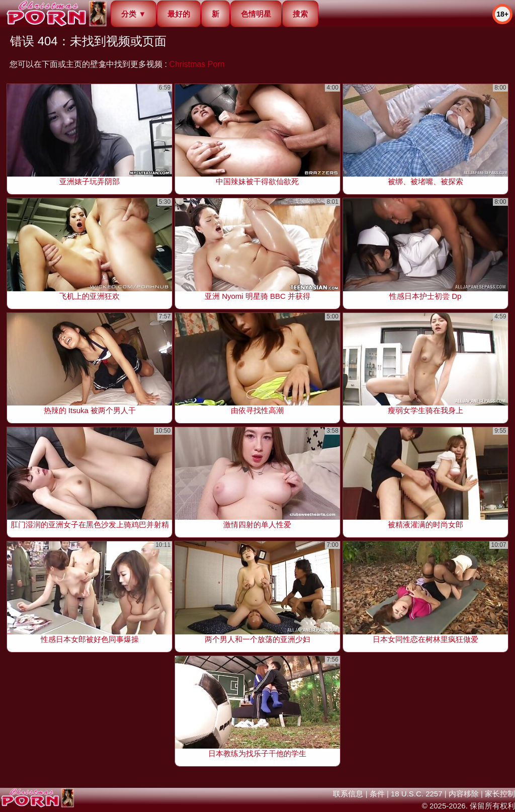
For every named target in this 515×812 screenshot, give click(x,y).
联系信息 (348, 794)
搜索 (300, 14)
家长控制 (500, 794)
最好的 (179, 14)
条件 (377, 794)
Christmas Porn (197, 64)
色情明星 (256, 14)
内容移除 (464, 794)
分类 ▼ (134, 14)
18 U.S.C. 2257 (417, 794)
